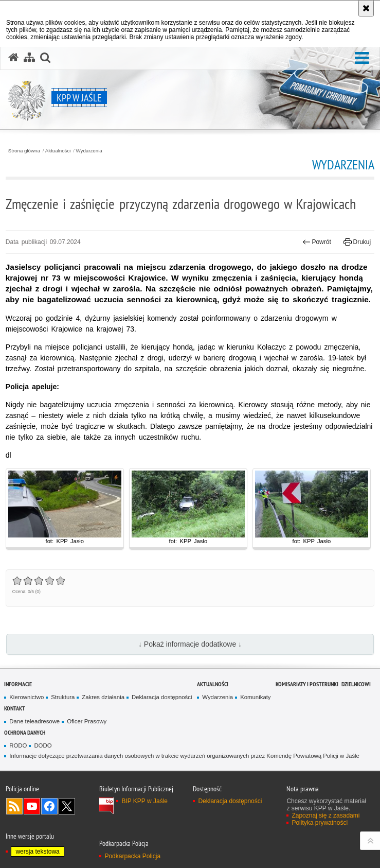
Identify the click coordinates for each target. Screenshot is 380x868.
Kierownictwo (26, 697)
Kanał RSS (14, 806)
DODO (43, 745)
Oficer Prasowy (87, 721)
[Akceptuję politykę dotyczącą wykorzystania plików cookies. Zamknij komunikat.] (366, 8)
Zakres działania (103, 697)
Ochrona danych (25, 732)
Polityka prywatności (320, 823)
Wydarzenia (89, 151)
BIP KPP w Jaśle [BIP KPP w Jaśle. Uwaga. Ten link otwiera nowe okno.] (144, 801)
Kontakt (15, 708)
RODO (18, 745)
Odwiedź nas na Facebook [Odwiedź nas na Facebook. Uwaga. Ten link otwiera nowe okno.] (49, 806)
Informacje (18, 684)
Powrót (317, 242)
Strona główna (24, 151)
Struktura (63, 697)
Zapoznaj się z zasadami (325, 815)
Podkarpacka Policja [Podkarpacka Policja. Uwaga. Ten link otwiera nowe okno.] (132, 856)
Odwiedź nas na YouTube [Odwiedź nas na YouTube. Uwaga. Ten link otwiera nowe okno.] (32, 806)
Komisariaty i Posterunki (307, 684)
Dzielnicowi (356, 684)
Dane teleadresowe (34, 721)
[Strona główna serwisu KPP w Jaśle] (13, 58)
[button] (362, 58)
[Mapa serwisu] (29, 58)
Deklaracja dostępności (162, 697)
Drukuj (357, 242)
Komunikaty (255, 697)
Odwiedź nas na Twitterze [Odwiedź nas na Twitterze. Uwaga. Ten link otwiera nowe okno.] (67, 806)
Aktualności (58, 151)
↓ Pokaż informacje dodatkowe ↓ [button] (190, 644)
